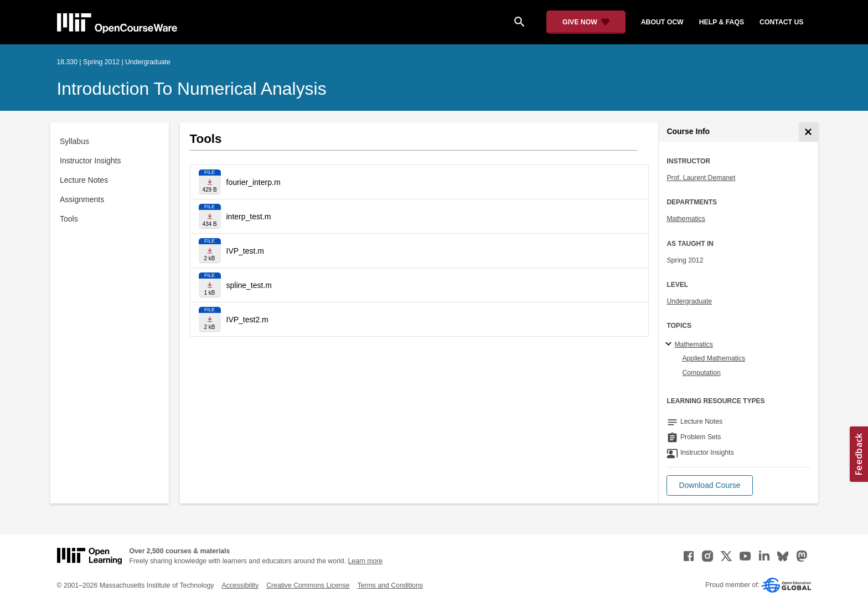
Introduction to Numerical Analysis (192, 89)
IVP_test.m (245, 251)
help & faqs (722, 22)
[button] (709, 485)
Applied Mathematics (714, 358)
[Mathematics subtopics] (670, 344)
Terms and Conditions (390, 585)
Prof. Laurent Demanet (701, 178)
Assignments (82, 199)
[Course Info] (808, 132)
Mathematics (686, 219)
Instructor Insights (91, 161)
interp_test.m (249, 217)
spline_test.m (249, 285)
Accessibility (240, 585)
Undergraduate (689, 301)
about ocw (662, 22)
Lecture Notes (84, 180)
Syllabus (74, 141)
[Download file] (210, 182)
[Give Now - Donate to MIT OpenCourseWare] (586, 22)
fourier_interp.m (254, 182)
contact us (781, 22)
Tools (69, 219)
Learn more (365, 561)
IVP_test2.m (247, 320)
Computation (701, 373)
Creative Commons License (308, 585)
